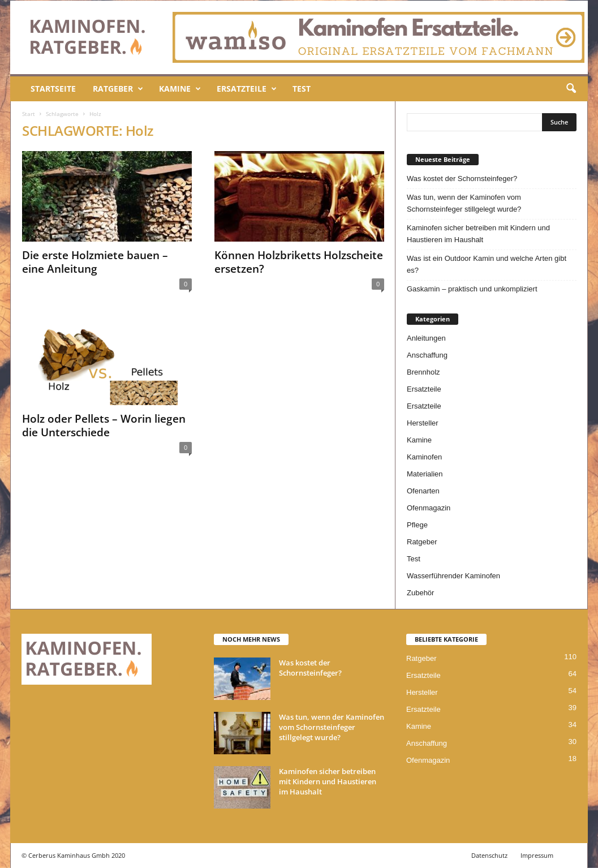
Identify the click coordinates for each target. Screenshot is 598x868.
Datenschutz (489, 855)
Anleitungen (426, 338)
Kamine (180, 89)
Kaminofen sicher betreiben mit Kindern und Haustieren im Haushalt (478, 234)
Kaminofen (424, 457)
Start (29, 114)
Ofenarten (423, 491)
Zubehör (420, 593)
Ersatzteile (247, 89)
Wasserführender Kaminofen (453, 576)
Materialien (425, 474)
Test (302, 89)
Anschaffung (427, 355)
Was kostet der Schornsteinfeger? (462, 179)
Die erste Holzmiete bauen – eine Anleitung (95, 262)
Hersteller (423, 423)
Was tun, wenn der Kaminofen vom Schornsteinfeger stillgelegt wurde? (464, 203)
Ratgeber (118, 89)
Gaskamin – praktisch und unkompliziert (472, 289)
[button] (571, 89)
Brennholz (423, 372)
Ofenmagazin (429, 508)
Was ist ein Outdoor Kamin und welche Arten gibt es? (487, 264)
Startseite (53, 89)
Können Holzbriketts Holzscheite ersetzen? (299, 262)
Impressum (537, 855)
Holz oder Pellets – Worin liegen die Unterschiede (104, 426)
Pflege (417, 525)
